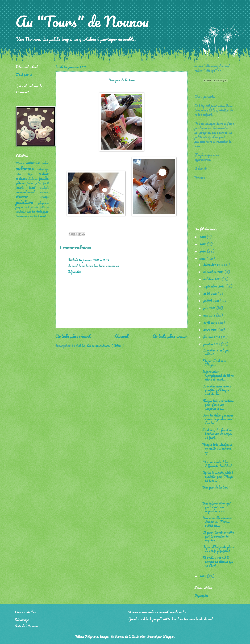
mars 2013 (211, 330)
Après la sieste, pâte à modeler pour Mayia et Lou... (218, 476)
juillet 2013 (211, 301)
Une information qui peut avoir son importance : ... (216, 507)
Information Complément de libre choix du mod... (218, 375)
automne (25, 168)
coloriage (43, 169)
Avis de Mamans (27, 626)
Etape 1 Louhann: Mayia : (214, 363)
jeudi (46, 183)
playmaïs (43, 203)
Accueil (122, 336)
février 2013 (212, 337)
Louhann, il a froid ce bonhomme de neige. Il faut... (217, 434)
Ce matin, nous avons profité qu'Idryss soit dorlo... (217, 390)
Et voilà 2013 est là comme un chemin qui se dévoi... (218, 561)
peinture (24, 202)
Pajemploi (201, 595)
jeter (38, 183)
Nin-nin (20, 163)
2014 (203, 251)
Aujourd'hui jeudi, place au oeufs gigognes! (218, 549)
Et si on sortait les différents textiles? (217, 464)
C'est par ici (24, 74)
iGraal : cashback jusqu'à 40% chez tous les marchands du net (170, 619)
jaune (30, 183)
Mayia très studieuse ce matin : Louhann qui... (217, 448)
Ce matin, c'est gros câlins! (217, 352)
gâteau (20, 183)
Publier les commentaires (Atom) (100, 346)
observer (22, 196)
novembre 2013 (214, 272)
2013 (203, 258)
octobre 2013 (212, 279)
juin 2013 (210, 308)
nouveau (44, 192)
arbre (45, 163)
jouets (20, 187)
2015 (203, 244)
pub (27, 207)
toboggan (42, 211)
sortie (31, 211)
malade (44, 188)
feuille (44, 178)
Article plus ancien (170, 336)
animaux (33, 163)
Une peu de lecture (215, 487)
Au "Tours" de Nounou (82, 21)
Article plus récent (73, 336)
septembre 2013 (214, 286)
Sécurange (22, 620)
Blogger (169, 636)
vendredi (35, 216)
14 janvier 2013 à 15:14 (94, 260)
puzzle (34, 207)
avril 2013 (211, 322)
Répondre (74, 272)
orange (44, 197)
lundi (32, 187)
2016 (203, 237)
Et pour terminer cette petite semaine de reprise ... (218, 536)
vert (43, 216)
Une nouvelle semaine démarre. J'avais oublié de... (217, 522)
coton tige (24, 174)
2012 (203, 576)
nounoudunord (25, 192)
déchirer (33, 179)
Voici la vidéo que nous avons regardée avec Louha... (218, 419)
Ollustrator (137, 636)
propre (19, 207)
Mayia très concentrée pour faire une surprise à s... (218, 405)
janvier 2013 (212, 344)
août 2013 (210, 293)
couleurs (21, 178)
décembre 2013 (214, 265)
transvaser (22, 216)
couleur (44, 174)
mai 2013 (210, 315)
